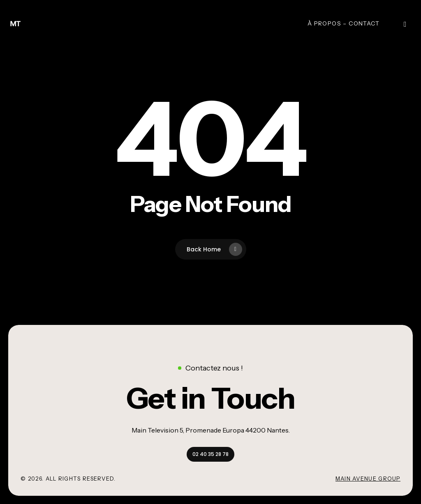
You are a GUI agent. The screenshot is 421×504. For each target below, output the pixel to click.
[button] (211, 398)
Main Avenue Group (368, 479)
